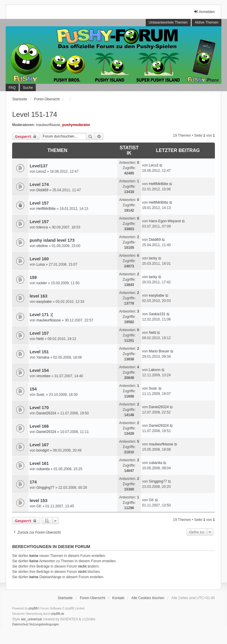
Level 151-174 (35, 114)
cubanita (43, 469)
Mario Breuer (159, 351)
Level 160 (39, 259)
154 (33, 389)
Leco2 (41, 171)
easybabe (44, 302)
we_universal (31, 619)
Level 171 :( (41, 315)
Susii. (41, 395)
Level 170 (39, 408)
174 (33, 482)
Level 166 (39, 426)
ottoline (42, 246)
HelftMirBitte (158, 184)
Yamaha (43, 357)
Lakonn (154, 370)
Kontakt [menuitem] (118, 598)
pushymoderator (76, 125)
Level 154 (39, 370)
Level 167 (39, 445)
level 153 (38, 501)
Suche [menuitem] (28, 88)
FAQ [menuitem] (12, 88)
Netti (40, 339)
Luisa (41, 264)
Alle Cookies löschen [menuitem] (148, 598)
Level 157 (39, 203)
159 (33, 277)
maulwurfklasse (48, 125)
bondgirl (43, 450)
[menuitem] (20, 625)
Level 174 (39, 184)
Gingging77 (45, 488)
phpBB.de (58, 614)
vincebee (43, 376)
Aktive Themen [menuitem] (207, 22)
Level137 (39, 166)
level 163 (38, 296)
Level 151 (39, 352)
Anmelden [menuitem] (204, 12)
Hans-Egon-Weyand (165, 221)
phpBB (33, 608)
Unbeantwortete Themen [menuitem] (168, 22)
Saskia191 (157, 314)
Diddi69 (42, 190)
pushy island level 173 (52, 240)
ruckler (42, 283)
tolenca (42, 227)
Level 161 (39, 463)
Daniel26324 (46, 413)
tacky (153, 258)
